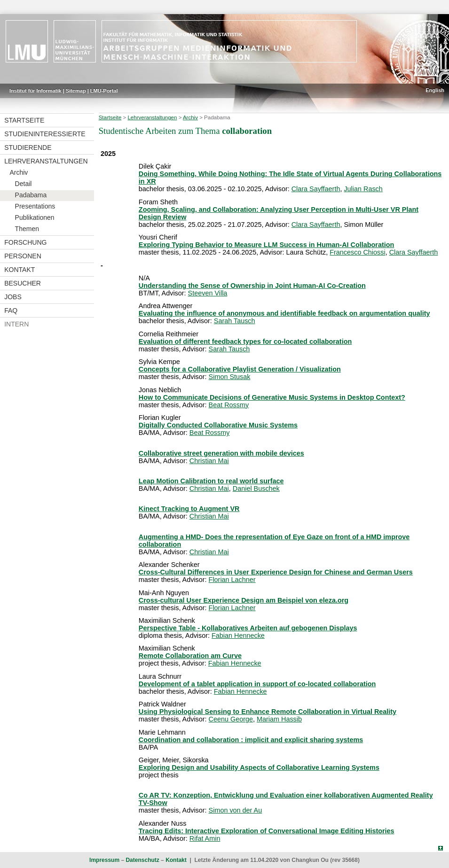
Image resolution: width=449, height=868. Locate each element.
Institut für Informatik (35, 91)
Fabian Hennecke (238, 635)
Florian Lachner (232, 580)
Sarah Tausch (235, 321)
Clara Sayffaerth (316, 189)
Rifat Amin (205, 838)
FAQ (11, 310)
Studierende (28, 147)
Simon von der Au (236, 810)
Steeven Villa (208, 293)
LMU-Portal (104, 91)
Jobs (13, 297)
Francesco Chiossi (357, 252)
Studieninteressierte (45, 134)
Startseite (24, 120)
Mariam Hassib (279, 719)
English (435, 90)
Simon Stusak (230, 377)
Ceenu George (231, 719)
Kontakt (20, 270)
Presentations (35, 206)
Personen (23, 256)
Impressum (104, 860)
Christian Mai (209, 461)
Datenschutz (142, 860)
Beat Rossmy (229, 405)
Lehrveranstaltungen (46, 161)
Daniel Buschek (256, 488)
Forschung (25, 242)
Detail (24, 184)
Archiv (19, 172)
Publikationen (35, 217)
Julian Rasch (363, 189)
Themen (27, 229)
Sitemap (76, 91)
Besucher (23, 283)
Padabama (31, 195)
